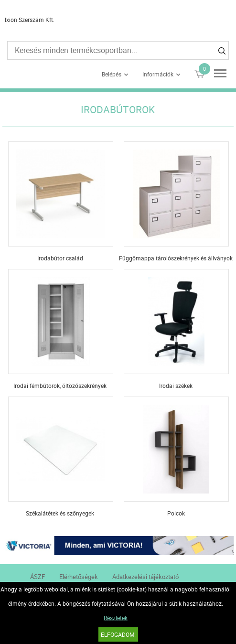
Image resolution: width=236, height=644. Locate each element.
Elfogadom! (118, 634)
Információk (158, 74)
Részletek (116, 618)
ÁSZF (38, 577)
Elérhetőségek (79, 577)
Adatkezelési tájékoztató (145, 577)
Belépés (112, 74)
